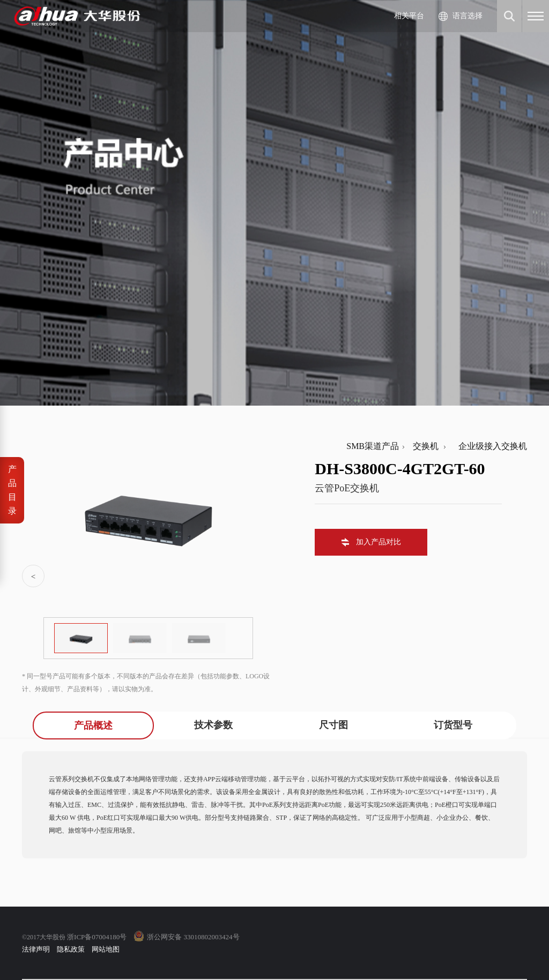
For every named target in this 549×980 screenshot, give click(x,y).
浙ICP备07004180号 (97, 937)
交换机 (424, 446)
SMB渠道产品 (373, 446)
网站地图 (106, 949)
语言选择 (468, 16)
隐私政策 (71, 949)
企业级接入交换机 (488, 446)
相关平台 (409, 16)
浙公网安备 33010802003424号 (193, 937)
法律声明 (36, 949)
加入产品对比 (379, 542)
